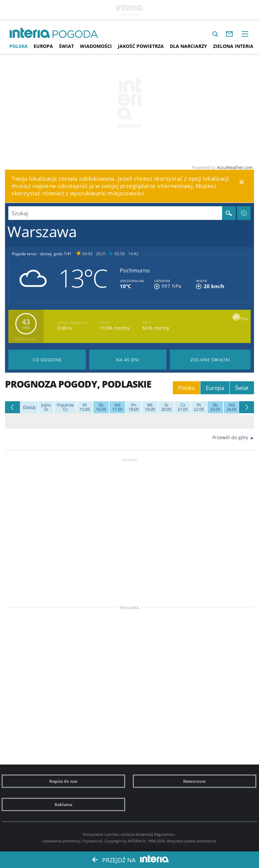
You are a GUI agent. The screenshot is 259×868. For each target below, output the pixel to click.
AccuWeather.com (235, 167)
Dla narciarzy (188, 46)
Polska (18, 46)
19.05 (150, 407)
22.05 (199, 407)
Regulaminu (164, 834)
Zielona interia (233, 46)
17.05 (117, 407)
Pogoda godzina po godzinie (47, 360)
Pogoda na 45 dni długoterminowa (128, 360)
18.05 (134, 407)
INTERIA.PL (137, 841)
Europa (43, 46)
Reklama (63, 804)
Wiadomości (96, 46)
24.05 (232, 407)
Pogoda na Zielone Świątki (210, 360)
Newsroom (194, 781)
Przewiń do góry (230, 437)
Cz (65, 407)
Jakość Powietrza (141, 46)
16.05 (101, 407)
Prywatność (93, 841)
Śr (46, 407)
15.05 (85, 407)
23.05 (215, 407)
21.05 (183, 407)
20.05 (166, 407)
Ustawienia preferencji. (62, 841)
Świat (66, 46)
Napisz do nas (63, 781)
